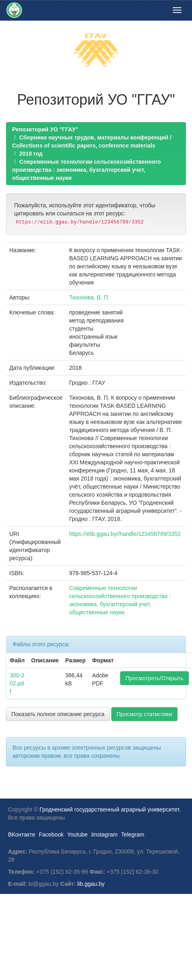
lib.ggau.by (91, 884)
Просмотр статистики (144, 714)
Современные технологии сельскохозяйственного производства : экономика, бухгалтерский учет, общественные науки (87, 170)
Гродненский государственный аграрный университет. (110, 809)
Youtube (77, 835)
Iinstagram (104, 835)
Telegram (133, 835)
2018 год (31, 154)
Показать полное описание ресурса (58, 714)
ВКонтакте (22, 835)
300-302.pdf (17, 683)
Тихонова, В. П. (89, 297)
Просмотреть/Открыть (154, 678)
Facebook (51, 835)
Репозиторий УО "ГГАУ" (45, 129)
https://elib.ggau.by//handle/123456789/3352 (125, 534)
